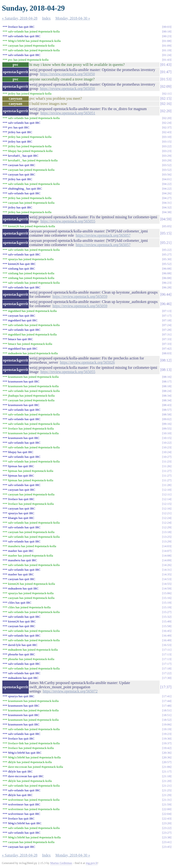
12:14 (167, 499)
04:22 (167, 184)
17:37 (166, 687)
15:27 (167, 612)
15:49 (167, 621)
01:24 (167, 55)
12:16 (167, 508)
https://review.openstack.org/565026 (87, 362)
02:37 (167, 127)
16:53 (167, 645)
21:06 (167, 767)
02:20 (166, 111)
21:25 (167, 790)
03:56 (167, 174)
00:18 (167, 31)
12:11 (167, 494)
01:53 (166, 79)
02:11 (167, 94)
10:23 (167, 447)
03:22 (167, 146)
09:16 (167, 424)
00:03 (167, 27)
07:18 (167, 320)
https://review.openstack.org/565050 (67, 74)
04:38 (167, 212)
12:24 (167, 518)
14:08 (167, 555)
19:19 (167, 729)
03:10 (167, 137)
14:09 (167, 560)
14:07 (167, 551)
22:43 (167, 818)
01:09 (167, 46)
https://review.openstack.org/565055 (68, 221)
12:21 (167, 513)
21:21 (167, 786)
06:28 (167, 287)
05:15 (166, 233)
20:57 (167, 762)
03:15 (167, 141)
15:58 (167, 626)
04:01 (167, 179)
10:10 (167, 433)
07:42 (167, 348)
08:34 (167, 396)
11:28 (167, 485)
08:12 (166, 360)
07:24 (167, 325)
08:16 (167, 377)
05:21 (166, 243)
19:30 (167, 739)
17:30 (167, 678)
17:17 (167, 664)
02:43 (167, 132)
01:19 (167, 50)
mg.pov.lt (92, 863)
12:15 (167, 504)
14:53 (167, 579)
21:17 (167, 771)
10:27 (167, 457)
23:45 (167, 847)
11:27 (167, 471)
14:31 (167, 570)
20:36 (167, 753)
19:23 (167, 734)
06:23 (167, 283)
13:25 (167, 537)
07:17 (167, 316)
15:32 (167, 617)
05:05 (167, 226)
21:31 (167, 800)
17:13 (167, 654)
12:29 (167, 527)
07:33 (167, 339)
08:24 (167, 391)
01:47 (166, 72)
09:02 (167, 419)
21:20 (167, 781)
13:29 (167, 541)
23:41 (167, 842)
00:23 (167, 36)
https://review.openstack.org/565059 (80, 297)
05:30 (167, 259)
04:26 (167, 193)
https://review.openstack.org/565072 (70, 691)
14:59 (167, 588)
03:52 (167, 165)
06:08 (167, 269)
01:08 (167, 41)
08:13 (166, 370)
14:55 (167, 584)
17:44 (167, 701)
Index (46, 18)
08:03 (167, 353)
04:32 (167, 207)
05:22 (167, 250)
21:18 (167, 776)
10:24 (167, 452)
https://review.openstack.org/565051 (68, 113)
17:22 (167, 673)
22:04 (167, 814)
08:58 (167, 414)
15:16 (167, 598)
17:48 (167, 706)
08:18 (167, 386)
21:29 (167, 795)
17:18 (167, 668)
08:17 (167, 381)
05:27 (167, 254)
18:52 (167, 720)
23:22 (167, 828)
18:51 (167, 710)
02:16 (166, 104)
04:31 (167, 203)
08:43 (167, 405)
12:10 (167, 490)
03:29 (167, 156)
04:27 (167, 198)
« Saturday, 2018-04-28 (20, 18)
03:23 (167, 151)
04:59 (166, 219)
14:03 (167, 546)
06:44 (166, 294)
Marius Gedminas (61, 863)
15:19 (167, 603)
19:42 (167, 748)
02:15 (166, 98)
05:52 (167, 264)
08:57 (167, 410)
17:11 (167, 650)
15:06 (167, 593)
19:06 (167, 724)
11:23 (167, 461)
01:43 (167, 60)
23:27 (167, 833)
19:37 (167, 743)
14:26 (167, 565)
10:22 (167, 443)
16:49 (167, 635)
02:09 (166, 86)
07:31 (167, 334)
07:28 (167, 330)
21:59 (167, 804)
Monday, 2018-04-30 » (73, 18)
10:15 (167, 438)
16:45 (167, 631)
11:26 (167, 466)
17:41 (167, 696)
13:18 (167, 532)
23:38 (167, 837)
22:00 (167, 809)
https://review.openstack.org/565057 (103, 235)
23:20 (167, 823)
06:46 (166, 304)
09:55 (167, 428)
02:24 (167, 123)
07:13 (167, 311)
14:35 (167, 574)
